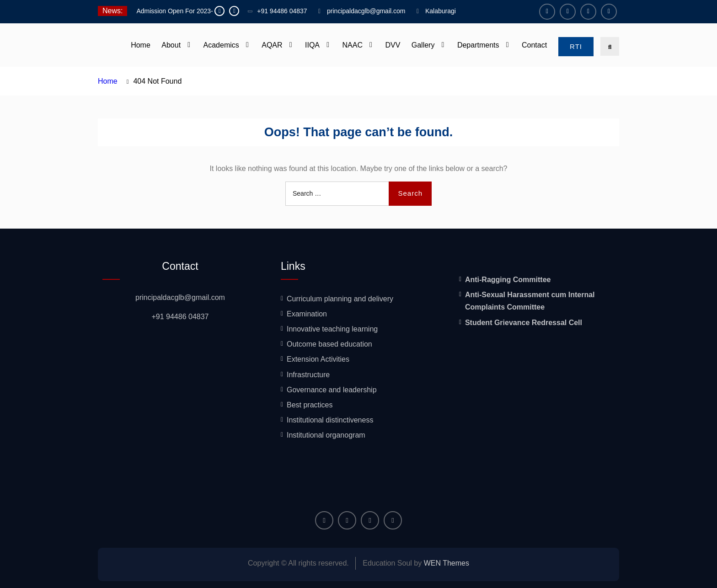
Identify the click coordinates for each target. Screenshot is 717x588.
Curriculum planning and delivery (340, 299)
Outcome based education (329, 344)
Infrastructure (308, 375)
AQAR (272, 45)
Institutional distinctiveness (330, 420)
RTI (576, 46)
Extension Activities (318, 359)
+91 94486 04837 (282, 11)
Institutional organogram (326, 435)
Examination (307, 314)
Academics (221, 45)
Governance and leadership (332, 390)
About (171, 45)
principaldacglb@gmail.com (366, 11)
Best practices (310, 405)
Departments (478, 45)
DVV (393, 45)
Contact (534, 45)
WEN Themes (447, 563)
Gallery (423, 45)
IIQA (312, 45)
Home (141, 45)
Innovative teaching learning (332, 329)
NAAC (353, 45)
